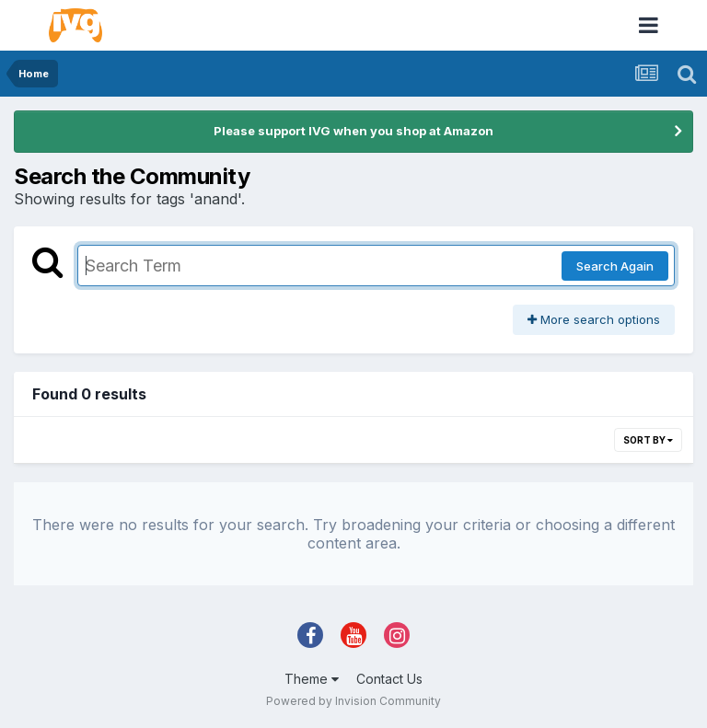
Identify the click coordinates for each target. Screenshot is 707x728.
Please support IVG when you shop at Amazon (353, 131)
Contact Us (389, 679)
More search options (594, 319)
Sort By (648, 440)
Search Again (615, 266)
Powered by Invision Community (353, 701)
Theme (312, 679)
